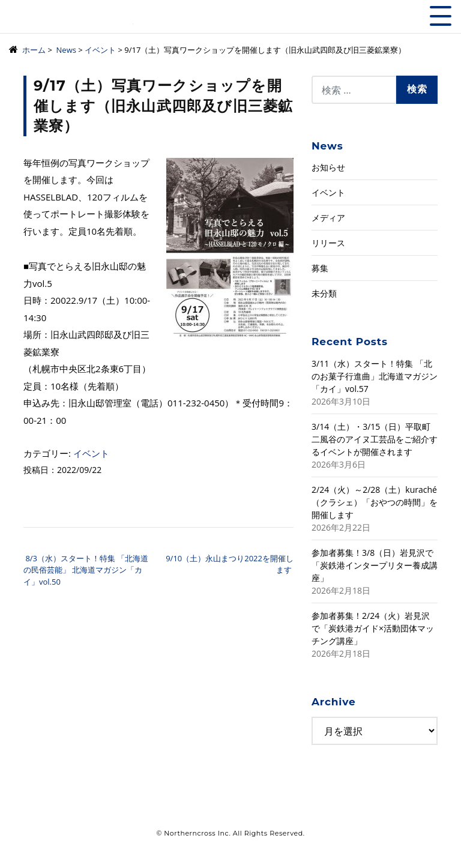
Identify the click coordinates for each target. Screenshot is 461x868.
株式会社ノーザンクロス (71, 21)
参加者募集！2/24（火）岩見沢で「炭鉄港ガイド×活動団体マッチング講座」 (373, 628)
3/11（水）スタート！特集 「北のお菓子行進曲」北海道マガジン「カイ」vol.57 (375, 376)
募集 (320, 268)
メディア (328, 218)
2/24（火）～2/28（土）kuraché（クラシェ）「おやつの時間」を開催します (375, 502)
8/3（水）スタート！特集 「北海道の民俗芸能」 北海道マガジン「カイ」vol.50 (86, 570)
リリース (328, 243)
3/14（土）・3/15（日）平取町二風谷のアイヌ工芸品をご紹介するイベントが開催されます (375, 439)
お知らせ (328, 167)
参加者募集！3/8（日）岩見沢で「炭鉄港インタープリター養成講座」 (375, 565)
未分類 (324, 293)
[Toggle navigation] (441, 16)
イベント (91, 453)
